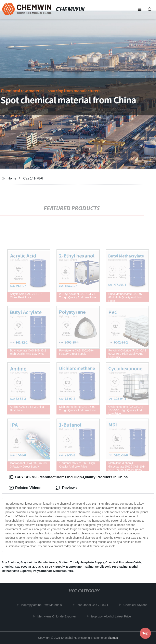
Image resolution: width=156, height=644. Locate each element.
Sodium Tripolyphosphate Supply (81, 562)
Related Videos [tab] (25, 488)
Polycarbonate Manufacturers (53, 571)
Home (12, 178)
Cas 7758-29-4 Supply (50, 567)
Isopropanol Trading (80, 567)
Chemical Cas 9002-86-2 (18, 567)
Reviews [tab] (66, 488)
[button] (140, 10)
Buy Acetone (10, 562)
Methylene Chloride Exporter (57, 616)
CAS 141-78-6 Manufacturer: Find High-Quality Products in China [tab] (68, 477)
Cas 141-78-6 (33, 178)
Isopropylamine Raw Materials (42, 605)
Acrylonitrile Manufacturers (39, 562)
